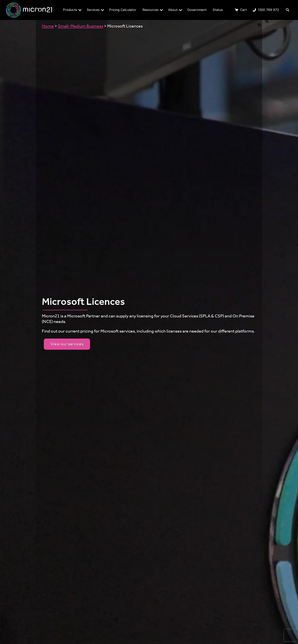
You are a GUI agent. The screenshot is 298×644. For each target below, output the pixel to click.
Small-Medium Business (80, 27)
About (175, 10)
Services (95, 10)
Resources (153, 10)
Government (197, 10)
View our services (67, 345)
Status (218, 10)
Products (72, 10)
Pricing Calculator (123, 10)
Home (48, 27)
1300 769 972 (266, 10)
